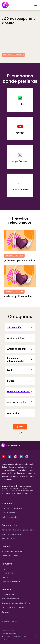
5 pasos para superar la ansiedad (16, 603)
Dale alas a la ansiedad (12, 508)
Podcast (5, 577)
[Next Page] (20, 427)
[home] (5, 5)
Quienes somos (8, 594)
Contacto (6, 612)
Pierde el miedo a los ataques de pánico (19, 530)
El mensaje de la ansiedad (13, 608)
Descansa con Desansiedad (13, 534)
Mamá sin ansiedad (10, 556)
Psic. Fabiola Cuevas (10, 599)
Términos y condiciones (10, 634)
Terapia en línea (8, 513)
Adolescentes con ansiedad (13, 551)
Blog (3, 569)
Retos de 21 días (8, 539)
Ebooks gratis (7, 573)
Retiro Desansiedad (10, 517)
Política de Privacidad (9, 631)
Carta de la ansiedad (11, 582)
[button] (36, 5)
